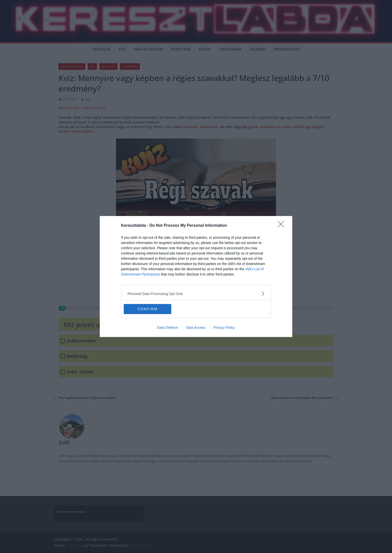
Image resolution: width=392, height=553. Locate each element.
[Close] (282, 226)
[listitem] (196, 294)
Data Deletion (168, 327)
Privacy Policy (224, 327)
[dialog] (196, 276)
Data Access (196, 327)
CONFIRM (147, 309)
